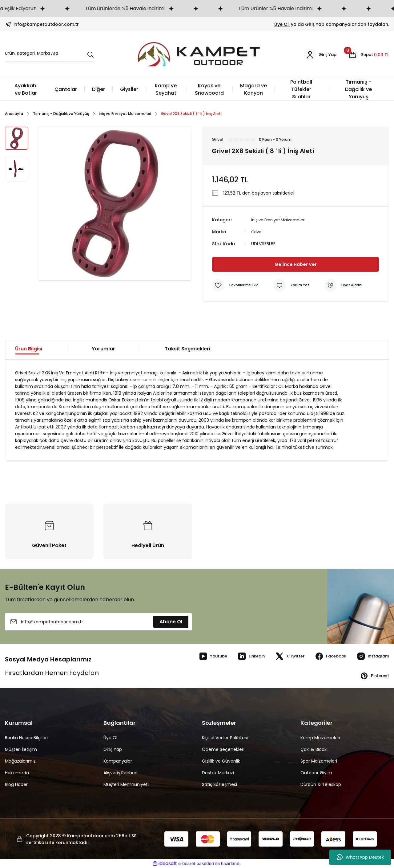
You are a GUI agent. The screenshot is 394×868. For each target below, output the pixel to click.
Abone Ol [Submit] (171, 622)
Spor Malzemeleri (319, 761)
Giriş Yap (113, 749)
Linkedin (242, 656)
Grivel (257, 232)
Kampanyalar (118, 761)
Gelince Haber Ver (296, 264)
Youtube (201, 656)
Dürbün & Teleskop (321, 784)
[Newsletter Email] (98, 622)
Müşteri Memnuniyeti (126, 784)
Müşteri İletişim (21, 749)
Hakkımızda (17, 773)
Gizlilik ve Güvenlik (221, 761)
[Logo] (197, 55)
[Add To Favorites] (236, 285)
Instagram (371, 656)
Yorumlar (103, 349)
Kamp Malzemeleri (320, 738)
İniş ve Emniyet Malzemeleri (281, 220)
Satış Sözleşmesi (219, 784)
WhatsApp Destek (360, 857)
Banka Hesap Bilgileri (26, 738)
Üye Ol (282, 24)
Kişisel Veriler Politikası (225, 738)
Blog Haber (16, 784)
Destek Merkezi (218, 773)
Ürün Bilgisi (29, 349)
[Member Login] (318, 55)
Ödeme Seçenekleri (223, 749)
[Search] (49, 55)
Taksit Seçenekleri (187, 349)
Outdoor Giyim (316, 773)
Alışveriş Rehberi (120, 773)
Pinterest (373, 676)
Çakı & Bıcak (314, 749)
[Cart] (367, 55)
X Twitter (283, 656)
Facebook (326, 656)
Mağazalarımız (20, 761)
